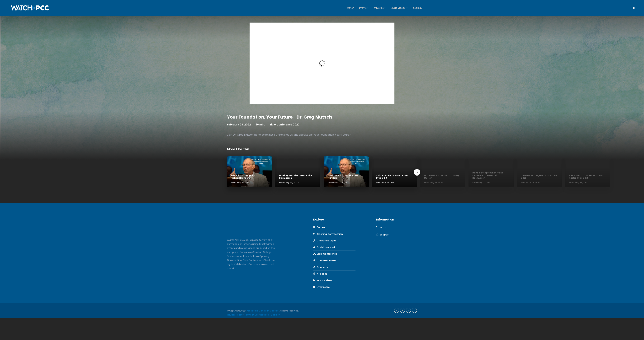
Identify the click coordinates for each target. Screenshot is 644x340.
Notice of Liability (270, 315)
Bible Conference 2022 (284, 125)
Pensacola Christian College (263, 311)
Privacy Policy (235, 315)
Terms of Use (251, 315)
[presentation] (417, 172)
